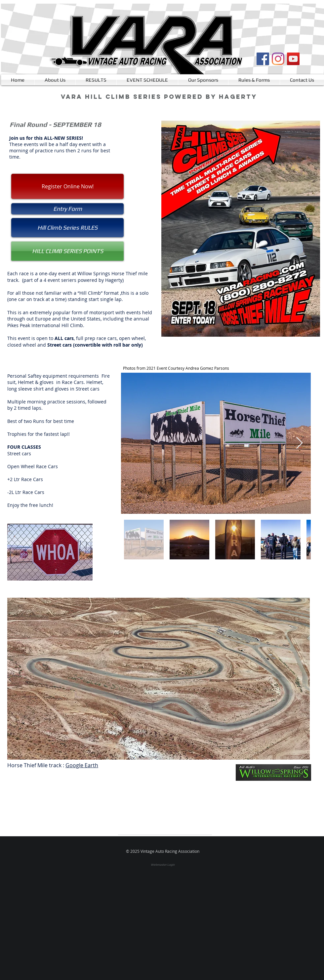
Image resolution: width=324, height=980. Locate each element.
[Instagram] (278, 59)
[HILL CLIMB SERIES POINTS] (67, 251)
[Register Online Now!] (67, 186)
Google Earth (82, 765)
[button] (67, 209)
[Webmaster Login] (162, 865)
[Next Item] (299, 443)
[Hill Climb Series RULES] (67, 228)
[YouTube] (293, 59)
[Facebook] (263, 59)
